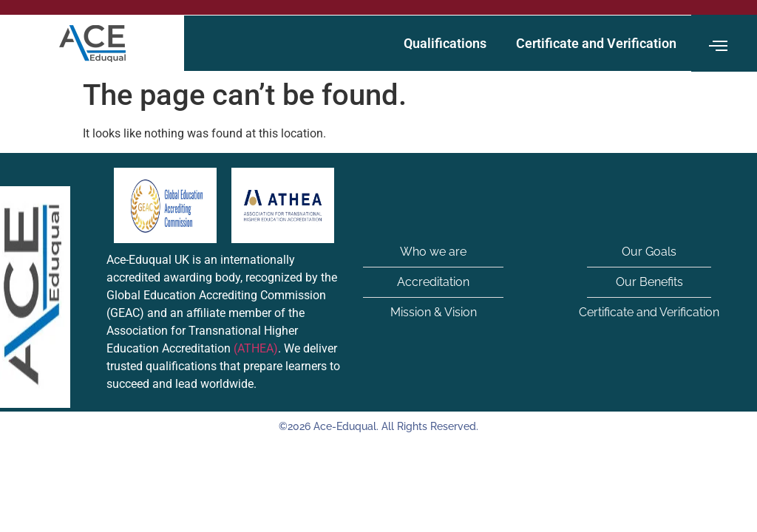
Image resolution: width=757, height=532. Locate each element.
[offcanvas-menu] (718, 47)
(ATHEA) (256, 348)
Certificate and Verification (596, 43)
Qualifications (445, 43)
